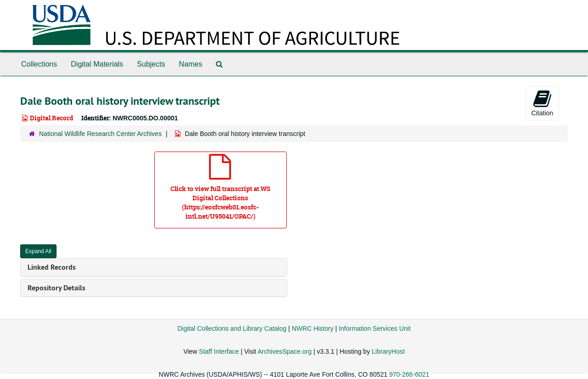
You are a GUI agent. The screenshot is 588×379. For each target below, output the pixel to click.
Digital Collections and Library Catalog (232, 328)
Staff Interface (219, 351)
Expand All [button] (38, 251)
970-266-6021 (409, 374)
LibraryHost (388, 351)
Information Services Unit (374, 328)
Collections (39, 64)
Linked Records (52, 267)
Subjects (151, 64)
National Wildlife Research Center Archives (100, 134)
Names (190, 64)
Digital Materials (97, 64)
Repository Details (57, 288)
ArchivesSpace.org (285, 351)
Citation (542, 103)
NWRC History (313, 328)
